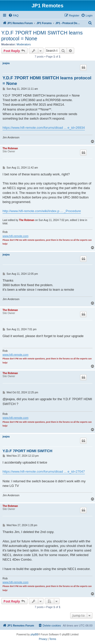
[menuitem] (13, 15)
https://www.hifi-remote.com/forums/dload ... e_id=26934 (44, 128)
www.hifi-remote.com (15, 236)
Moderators (24, 44)
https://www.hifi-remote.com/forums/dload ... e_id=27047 (44, 472)
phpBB (34, 634)
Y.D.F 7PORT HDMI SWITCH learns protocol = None (42, 36)
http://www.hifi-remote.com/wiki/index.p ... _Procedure (42, 211)
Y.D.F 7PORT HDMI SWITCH (27, 451)
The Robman (10, 148)
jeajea (6, 63)
